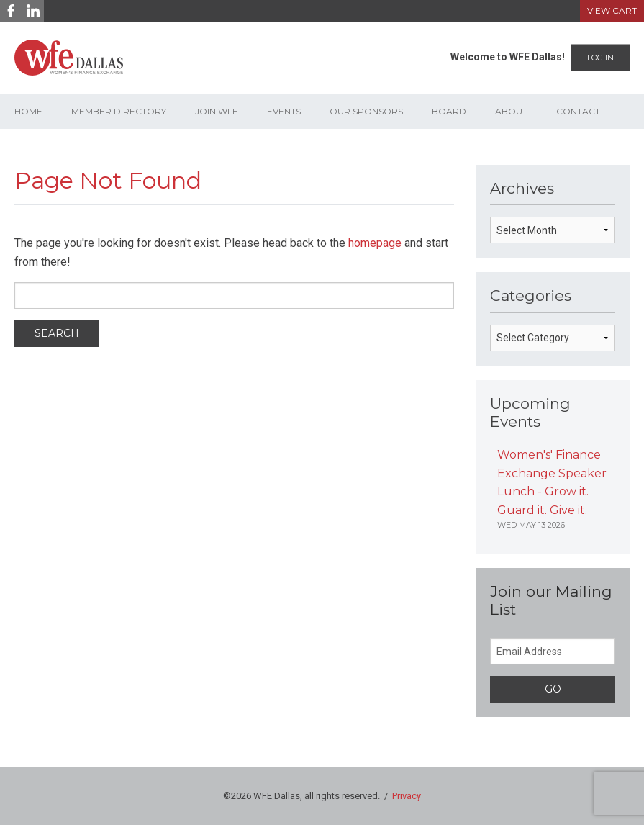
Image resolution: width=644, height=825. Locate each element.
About (511, 111)
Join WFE (217, 111)
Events (284, 111)
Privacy (407, 796)
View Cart (612, 10)
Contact (578, 111)
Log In (600, 58)
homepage (375, 243)
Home (28, 111)
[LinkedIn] (33, 11)
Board (449, 111)
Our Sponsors (366, 111)
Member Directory (119, 111)
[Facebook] (11, 11)
